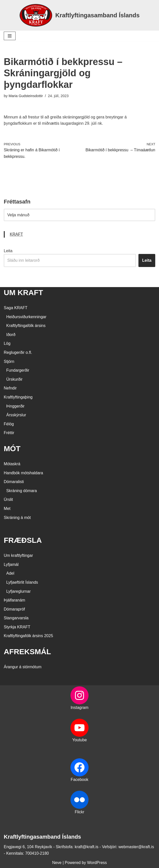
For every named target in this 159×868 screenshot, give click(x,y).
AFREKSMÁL (27, 652)
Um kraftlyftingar (18, 555)
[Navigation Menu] (10, 36)
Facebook (79, 780)
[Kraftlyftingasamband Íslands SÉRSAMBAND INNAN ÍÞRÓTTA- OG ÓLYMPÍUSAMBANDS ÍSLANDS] (79, 15)
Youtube (79, 740)
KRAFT (16, 234)
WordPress (97, 863)
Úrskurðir (14, 379)
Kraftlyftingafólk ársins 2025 (28, 636)
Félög (9, 424)
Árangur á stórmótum (23, 667)
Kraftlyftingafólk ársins (26, 326)
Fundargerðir (18, 370)
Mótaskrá (12, 464)
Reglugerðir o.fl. (18, 352)
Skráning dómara (22, 491)
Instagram (79, 708)
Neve (57, 863)
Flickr (79, 812)
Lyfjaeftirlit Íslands (22, 582)
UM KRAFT (23, 292)
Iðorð (11, 335)
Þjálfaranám (14, 600)
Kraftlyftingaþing (18, 397)
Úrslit (8, 499)
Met (7, 509)
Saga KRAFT (16, 308)
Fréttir (9, 433)
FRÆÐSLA (23, 540)
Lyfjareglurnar (18, 591)
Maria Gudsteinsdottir (26, 96)
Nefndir (10, 388)
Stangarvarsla (16, 618)
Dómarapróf (14, 609)
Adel (10, 573)
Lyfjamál (11, 564)
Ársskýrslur (16, 415)
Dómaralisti (14, 482)
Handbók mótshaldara (23, 473)
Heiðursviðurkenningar (26, 317)
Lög (7, 343)
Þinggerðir (15, 406)
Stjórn (9, 361)
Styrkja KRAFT (17, 627)
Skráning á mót (17, 518)
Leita (8, 251)
